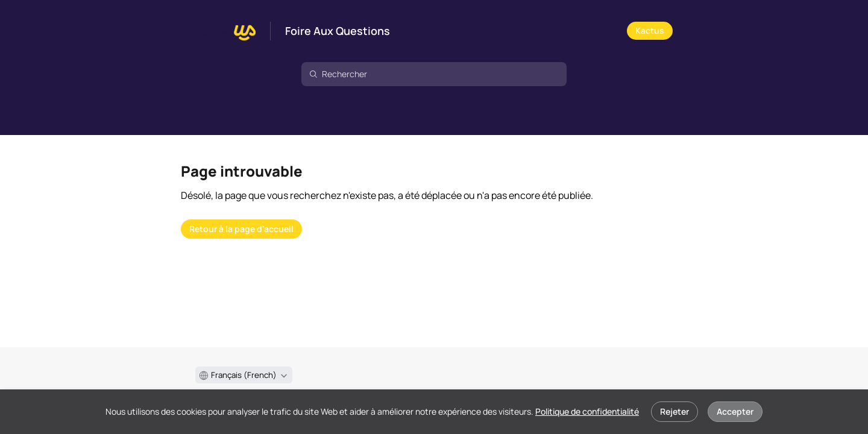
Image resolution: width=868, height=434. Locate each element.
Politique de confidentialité (587, 411)
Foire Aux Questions (338, 31)
